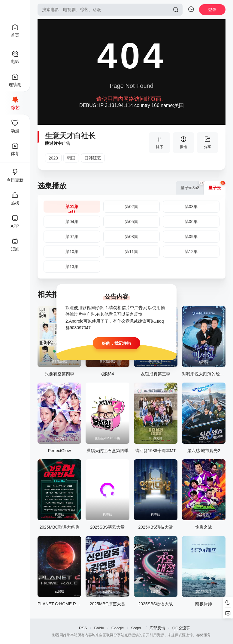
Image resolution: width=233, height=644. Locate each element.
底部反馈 (157, 628)
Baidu (99, 628)
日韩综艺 (93, 158)
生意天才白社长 (70, 136)
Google (118, 628)
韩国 (71, 158)
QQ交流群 (181, 628)
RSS (83, 628)
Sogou (137, 628)
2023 (53, 158)
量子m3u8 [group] (192, 186)
